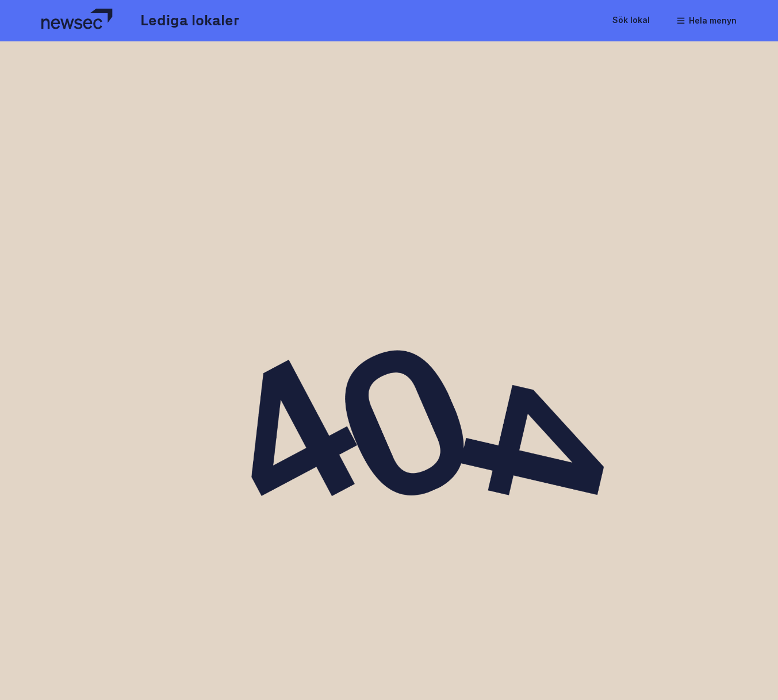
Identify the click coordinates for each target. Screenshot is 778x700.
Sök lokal (631, 20)
